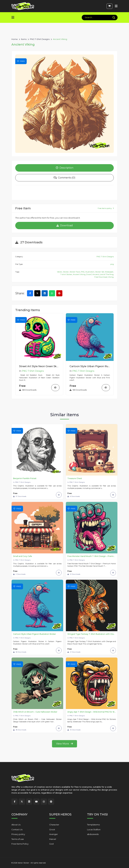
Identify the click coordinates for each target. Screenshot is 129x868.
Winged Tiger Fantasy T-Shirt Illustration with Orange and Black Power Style (92, 634)
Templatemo (93, 825)
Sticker (66, 272)
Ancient (96, 275)
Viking (111, 278)
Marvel (53, 839)
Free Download (101, 278)
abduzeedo (93, 834)
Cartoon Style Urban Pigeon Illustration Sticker (90, 367)
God (51, 844)
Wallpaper (109, 272)
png (112, 265)
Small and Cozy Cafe (23, 556)
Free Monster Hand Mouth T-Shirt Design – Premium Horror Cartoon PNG (92, 556)
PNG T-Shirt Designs (40, 39)
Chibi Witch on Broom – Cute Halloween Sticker (35, 712)
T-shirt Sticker (66, 275)
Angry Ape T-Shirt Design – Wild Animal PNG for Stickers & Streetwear (92, 712)
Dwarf (89, 275)
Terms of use (18, 839)
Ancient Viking (79, 275)
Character (54, 825)
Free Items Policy (20, 844)
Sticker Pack (75, 272)
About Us (16, 825)
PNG (83, 272)
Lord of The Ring (107, 275)
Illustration (90, 272)
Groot (52, 829)
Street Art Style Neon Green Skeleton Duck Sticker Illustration (39, 367)
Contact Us (17, 829)
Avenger (54, 834)
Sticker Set (100, 272)
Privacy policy (18, 834)
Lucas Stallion (94, 829)
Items (24, 39)
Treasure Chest (75, 479)
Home (15, 39)
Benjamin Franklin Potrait (25, 479)
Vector (60, 272)
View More (64, 744)
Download (65, 226)
